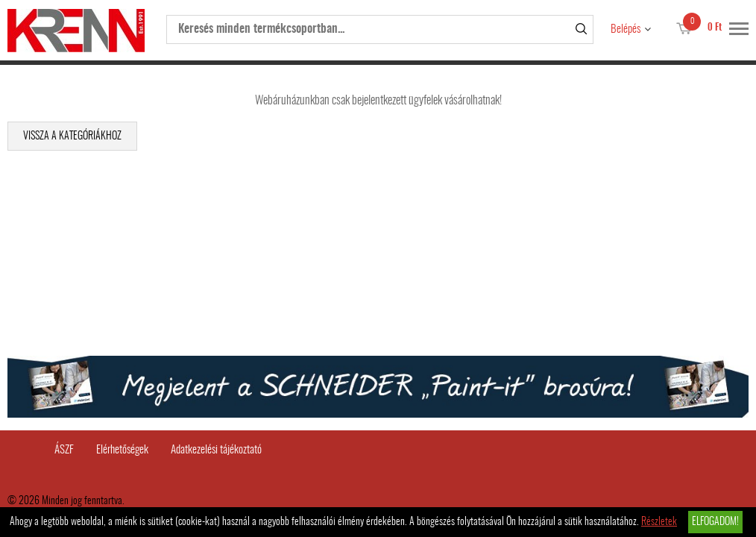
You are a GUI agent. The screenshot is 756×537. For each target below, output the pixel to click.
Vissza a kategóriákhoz (72, 136)
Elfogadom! (715, 522)
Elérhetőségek (122, 450)
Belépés (626, 29)
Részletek (659, 522)
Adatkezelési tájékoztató (216, 450)
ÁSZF (64, 450)
